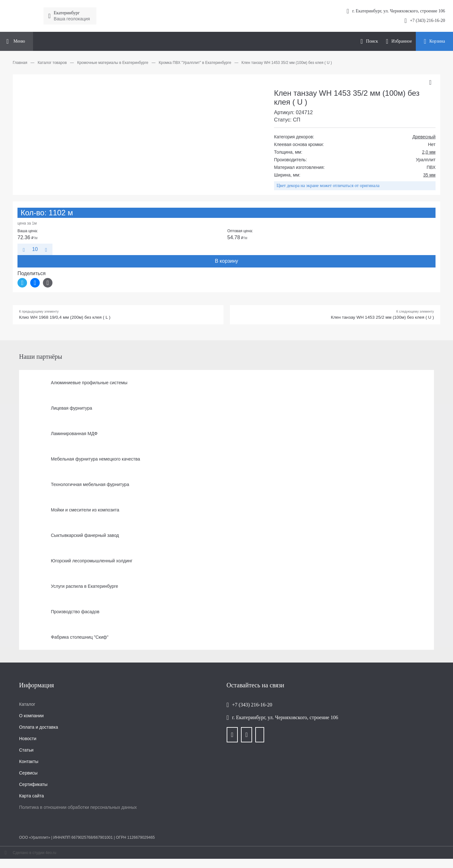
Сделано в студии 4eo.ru (34, 855)
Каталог (27, 706)
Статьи (26, 752)
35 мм (429, 175)
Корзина (437, 41)
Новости (28, 740)
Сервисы (28, 775)
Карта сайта (31, 798)
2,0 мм (429, 152)
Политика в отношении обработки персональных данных (78, 809)
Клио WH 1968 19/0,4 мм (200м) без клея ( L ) (72, 319)
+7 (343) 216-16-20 (427, 21)
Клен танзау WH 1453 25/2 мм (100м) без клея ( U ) (374, 319)
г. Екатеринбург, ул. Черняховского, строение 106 (285, 719)
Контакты (29, 763)
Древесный (424, 137)
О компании (31, 718)
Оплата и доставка (38, 729)
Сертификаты (33, 786)
